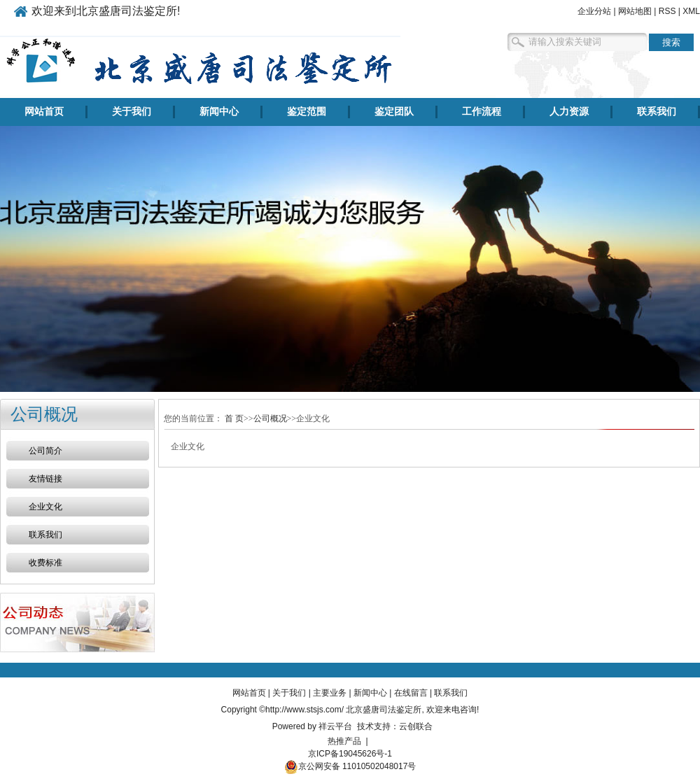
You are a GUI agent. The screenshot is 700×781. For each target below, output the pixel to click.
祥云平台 (335, 726)
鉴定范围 (307, 112)
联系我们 (657, 112)
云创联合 (416, 726)
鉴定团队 (394, 112)
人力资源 (569, 112)
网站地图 (635, 11)
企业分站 (594, 11)
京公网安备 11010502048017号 (350, 766)
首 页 (234, 418)
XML (691, 11)
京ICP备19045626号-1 (350, 754)
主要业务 (330, 693)
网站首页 (44, 112)
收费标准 (45, 563)
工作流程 (482, 112)
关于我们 (132, 112)
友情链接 (45, 479)
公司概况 (270, 418)
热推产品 (344, 741)
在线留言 (411, 693)
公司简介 (45, 451)
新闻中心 (219, 112)
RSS (667, 11)
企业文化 (45, 507)
